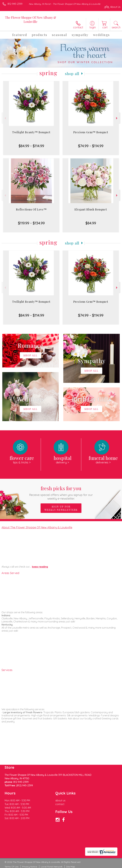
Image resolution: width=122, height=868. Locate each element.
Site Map (71, 867)
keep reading (40, 567)
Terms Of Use (12, 867)
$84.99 (91, 223)
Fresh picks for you (61, 493)
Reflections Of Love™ (31, 209)
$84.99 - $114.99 (31, 146)
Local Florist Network (52, 867)
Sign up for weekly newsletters (61, 508)
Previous (5, 118)
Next (117, 118)
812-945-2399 (15, 4)
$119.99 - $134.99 (31, 223)
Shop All (72, 74)
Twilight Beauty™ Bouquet (31, 132)
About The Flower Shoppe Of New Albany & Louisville (37, 527)
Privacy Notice (30, 867)
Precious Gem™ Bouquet (91, 132)
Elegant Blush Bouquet (91, 209)
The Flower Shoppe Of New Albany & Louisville (31, 19)
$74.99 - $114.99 (91, 146)
